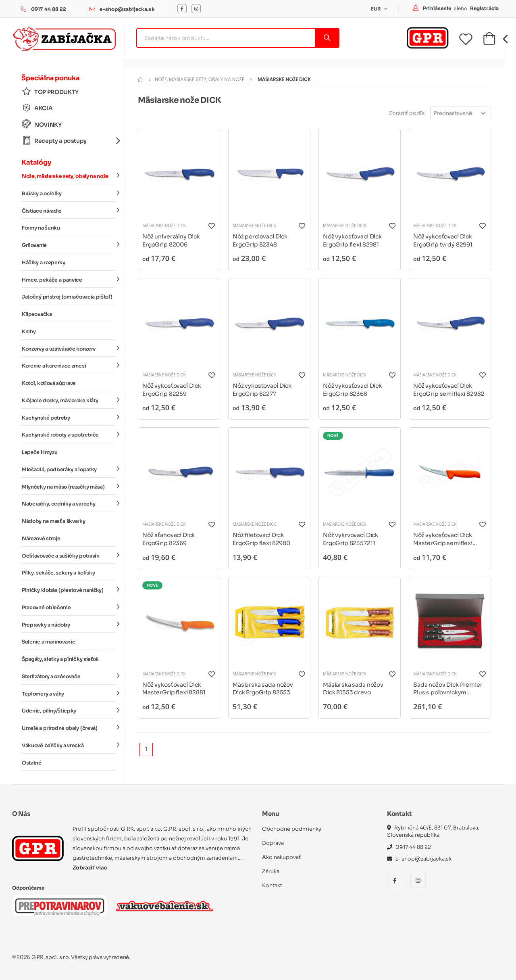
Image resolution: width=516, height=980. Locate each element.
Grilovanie (69, 245)
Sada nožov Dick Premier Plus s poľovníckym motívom (448, 689)
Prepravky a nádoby (69, 624)
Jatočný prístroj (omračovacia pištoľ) (67, 297)
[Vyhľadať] (327, 38)
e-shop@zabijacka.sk (127, 9)
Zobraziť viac (90, 868)
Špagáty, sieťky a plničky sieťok (60, 659)
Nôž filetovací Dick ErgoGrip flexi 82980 (261, 539)
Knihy (29, 332)
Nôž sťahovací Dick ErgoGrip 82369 (169, 539)
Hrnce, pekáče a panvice (69, 279)
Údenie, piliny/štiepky (69, 710)
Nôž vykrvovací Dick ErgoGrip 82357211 (351, 539)
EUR (377, 9)
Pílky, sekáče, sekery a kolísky (58, 573)
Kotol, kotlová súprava (49, 383)
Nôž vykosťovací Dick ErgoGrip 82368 (352, 390)
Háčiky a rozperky (44, 263)
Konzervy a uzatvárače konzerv (69, 348)
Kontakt (272, 885)
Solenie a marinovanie (48, 642)
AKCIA (37, 108)
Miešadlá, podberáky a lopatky (69, 469)
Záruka (271, 871)
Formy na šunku (41, 228)
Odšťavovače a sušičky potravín (69, 555)
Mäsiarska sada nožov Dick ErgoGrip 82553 (263, 689)
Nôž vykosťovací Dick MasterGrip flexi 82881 (174, 689)
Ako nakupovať (281, 857)
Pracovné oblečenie (69, 607)
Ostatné (32, 763)
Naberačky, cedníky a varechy (69, 504)
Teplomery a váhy (69, 693)
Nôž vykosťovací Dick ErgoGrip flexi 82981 (352, 240)
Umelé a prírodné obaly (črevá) (69, 728)
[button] (489, 41)
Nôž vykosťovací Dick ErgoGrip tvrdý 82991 (443, 240)
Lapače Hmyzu (40, 452)
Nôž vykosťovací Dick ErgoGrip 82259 (172, 390)
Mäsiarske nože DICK (164, 226)
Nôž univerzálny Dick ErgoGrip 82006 (171, 240)
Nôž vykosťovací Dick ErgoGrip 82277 (262, 390)
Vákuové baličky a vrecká (69, 745)
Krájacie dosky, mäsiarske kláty (69, 400)
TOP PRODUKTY (50, 92)
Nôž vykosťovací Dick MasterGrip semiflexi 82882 (443, 539)
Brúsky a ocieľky (69, 193)
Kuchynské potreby (69, 417)
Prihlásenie (438, 8)
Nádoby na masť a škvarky (54, 521)
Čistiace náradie (69, 210)
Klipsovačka (37, 314)
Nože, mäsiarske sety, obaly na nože (69, 176)
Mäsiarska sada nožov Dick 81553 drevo (353, 689)
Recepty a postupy (69, 141)
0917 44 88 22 (49, 9)
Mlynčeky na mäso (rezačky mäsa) (69, 486)
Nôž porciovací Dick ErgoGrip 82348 (260, 240)
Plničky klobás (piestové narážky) (69, 590)
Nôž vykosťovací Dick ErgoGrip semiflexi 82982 (449, 390)
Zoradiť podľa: (407, 113)
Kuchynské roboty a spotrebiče (69, 435)
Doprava (273, 843)
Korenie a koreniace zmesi (69, 366)
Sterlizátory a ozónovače (69, 676)
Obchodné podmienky (292, 829)
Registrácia (484, 8)
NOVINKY (42, 124)
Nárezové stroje (41, 539)
